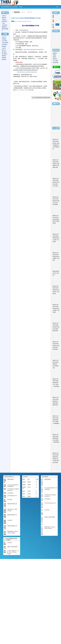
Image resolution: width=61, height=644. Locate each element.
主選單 (21, 7)
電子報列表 (29, 12)
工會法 (3, 23)
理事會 (54, 55)
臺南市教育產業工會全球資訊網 (9, 7)
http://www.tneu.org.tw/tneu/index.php (27, 72)
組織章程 (55, 53)
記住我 (53, 26)
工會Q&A (4, 20)
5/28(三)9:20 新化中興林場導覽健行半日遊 (26, 18)
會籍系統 (4, 46)
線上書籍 (4, 52)
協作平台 (4, 50)
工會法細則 (4, 25)
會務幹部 (4, 18)
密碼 (53, 21)
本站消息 (17, 12)
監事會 (54, 57)
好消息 (13, 21)
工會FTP (4, 48)
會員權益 (4, 39)
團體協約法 (4, 27)
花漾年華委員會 (20, 21)
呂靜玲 (16, 21)
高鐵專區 (4, 58)
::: (24, 6)
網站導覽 (4, 60)
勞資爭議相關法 (5, 30)
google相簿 (4, 45)
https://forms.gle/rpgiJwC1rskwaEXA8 (33, 50)
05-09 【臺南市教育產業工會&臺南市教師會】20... (41, 98)
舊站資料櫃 (55, 62)
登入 (58, 7)
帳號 (53, 17)
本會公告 (4, 37)
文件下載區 (4, 41)
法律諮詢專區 (5, 43)
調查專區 (4, 56)
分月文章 (23, 12)
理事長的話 (4, 21)
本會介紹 (4, 16)
